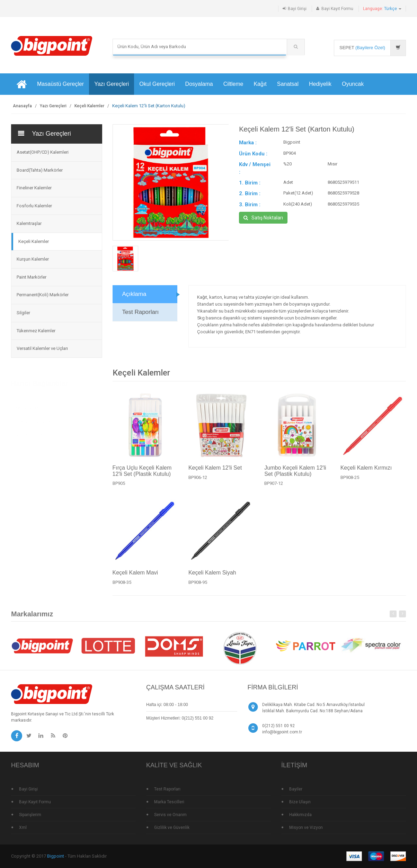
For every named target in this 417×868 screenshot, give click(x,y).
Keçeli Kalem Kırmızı (366, 471)
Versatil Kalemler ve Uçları (42, 348)
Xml (23, 828)
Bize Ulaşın (300, 802)
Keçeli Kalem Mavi (135, 576)
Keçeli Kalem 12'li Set (215, 471)
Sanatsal (288, 84)
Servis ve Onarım (170, 815)
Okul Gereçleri (157, 84)
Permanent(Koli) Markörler (43, 295)
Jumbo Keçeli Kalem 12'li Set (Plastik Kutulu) (295, 474)
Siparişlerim (30, 815)
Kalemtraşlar (29, 223)
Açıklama (134, 294)
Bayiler (296, 789)
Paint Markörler (32, 277)
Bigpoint (56, 856)
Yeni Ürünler (27, 404)
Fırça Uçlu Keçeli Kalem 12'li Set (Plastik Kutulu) (142, 474)
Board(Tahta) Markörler (40, 170)
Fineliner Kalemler (34, 188)
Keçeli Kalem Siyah (212, 576)
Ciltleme (233, 84)
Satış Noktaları (263, 218)
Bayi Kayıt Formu (337, 9)
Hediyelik (320, 84)
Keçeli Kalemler (89, 106)
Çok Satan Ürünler (33, 418)
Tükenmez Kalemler (36, 331)
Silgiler (23, 313)
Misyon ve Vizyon (306, 828)
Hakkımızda (300, 815)
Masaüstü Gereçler (60, 84)
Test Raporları (141, 312)
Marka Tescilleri (169, 802)
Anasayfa (22, 106)
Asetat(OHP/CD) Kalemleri (43, 152)
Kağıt (260, 84)
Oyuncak (353, 84)
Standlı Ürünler (30, 432)
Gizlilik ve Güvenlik (172, 828)
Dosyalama (199, 84)
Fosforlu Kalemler (34, 206)
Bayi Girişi (297, 9)
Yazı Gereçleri (112, 84)
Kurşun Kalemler (33, 259)
